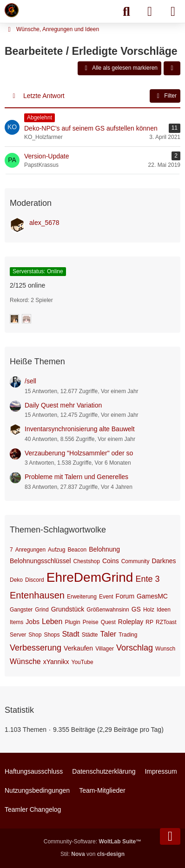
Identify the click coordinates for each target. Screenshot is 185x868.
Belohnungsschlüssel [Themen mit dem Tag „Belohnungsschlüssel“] (40, 561)
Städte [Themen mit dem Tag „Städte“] (90, 635)
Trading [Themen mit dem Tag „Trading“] (128, 635)
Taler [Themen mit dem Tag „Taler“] (108, 634)
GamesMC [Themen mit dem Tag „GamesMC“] (152, 596)
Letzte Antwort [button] (44, 96)
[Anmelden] (150, 12)
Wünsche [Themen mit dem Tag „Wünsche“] (25, 661)
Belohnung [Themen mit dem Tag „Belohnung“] (104, 549)
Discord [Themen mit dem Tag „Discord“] (35, 580)
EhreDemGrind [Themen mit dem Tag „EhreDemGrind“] (90, 577)
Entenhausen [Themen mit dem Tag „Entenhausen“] (37, 595)
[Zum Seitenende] (170, 836)
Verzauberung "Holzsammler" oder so (79, 453)
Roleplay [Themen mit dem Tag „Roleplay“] (131, 622)
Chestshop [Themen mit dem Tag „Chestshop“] (87, 561)
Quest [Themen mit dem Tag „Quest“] (108, 622)
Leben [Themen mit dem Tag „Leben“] (52, 621)
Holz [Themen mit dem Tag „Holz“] (149, 610)
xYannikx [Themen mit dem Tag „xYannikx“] (56, 662)
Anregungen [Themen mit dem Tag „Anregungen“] (30, 550)
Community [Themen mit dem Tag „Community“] (135, 561)
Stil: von (92, 854)
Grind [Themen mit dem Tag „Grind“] (42, 610)
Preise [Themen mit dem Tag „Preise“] (91, 622)
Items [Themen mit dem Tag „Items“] (17, 622)
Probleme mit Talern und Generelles (76, 477)
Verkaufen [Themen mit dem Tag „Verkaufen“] (78, 648)
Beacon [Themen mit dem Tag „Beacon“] (77, 550)
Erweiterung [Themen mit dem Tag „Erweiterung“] (82, 597)
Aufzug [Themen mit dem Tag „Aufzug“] (56, 550)
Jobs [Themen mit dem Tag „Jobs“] (33, 622)
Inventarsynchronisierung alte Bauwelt (80, 429)
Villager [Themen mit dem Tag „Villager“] (105, 649)
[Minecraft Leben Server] (12, 10)
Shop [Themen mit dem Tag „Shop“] (35, 635)
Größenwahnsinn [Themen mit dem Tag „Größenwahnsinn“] (108, 610)
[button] (172, 68)
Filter (165, 96)
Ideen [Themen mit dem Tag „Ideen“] (164, 610)
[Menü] (173, 12)
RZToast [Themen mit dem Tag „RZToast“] (166, 622)
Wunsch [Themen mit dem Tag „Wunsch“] (165, 649)
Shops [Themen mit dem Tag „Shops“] (52, 635)
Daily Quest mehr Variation (63, 405)
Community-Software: (92, 842)
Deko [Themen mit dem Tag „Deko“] (16, 580)
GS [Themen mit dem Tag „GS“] (136, 609)
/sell (30, 381)
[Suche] (126, 12)
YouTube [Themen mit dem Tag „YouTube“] (82, 662)
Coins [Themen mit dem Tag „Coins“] (111, 561)
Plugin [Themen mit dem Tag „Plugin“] (72, 622)
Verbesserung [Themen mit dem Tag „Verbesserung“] (36, 648)
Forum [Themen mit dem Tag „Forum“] (125, 596)
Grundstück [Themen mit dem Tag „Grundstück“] (68, 609)
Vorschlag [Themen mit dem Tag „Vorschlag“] (135, 648)
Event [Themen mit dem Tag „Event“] (106, 597)
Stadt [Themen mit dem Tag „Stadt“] (70, 634)
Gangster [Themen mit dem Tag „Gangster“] (21, 610)
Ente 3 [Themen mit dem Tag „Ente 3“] (147, 579)
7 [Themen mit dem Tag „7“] (11, 550)
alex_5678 (44, 223)
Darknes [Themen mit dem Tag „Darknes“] (164, 561)
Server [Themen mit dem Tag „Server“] (18, 635)
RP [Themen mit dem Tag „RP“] (149, 622)
